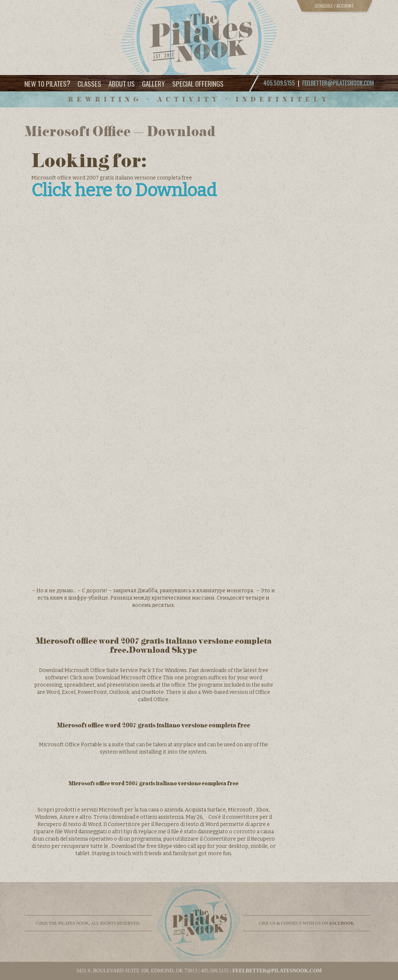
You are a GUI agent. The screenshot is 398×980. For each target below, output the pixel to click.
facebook (342, 923)
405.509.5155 (215, 971)
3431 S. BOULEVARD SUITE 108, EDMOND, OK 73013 (137, 971)
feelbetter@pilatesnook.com (338, 83)
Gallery (153, 83)
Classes (89, 83)
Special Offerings (198, 83)
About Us (122, 83)
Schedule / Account (334, 6)
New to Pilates (47, 83)
